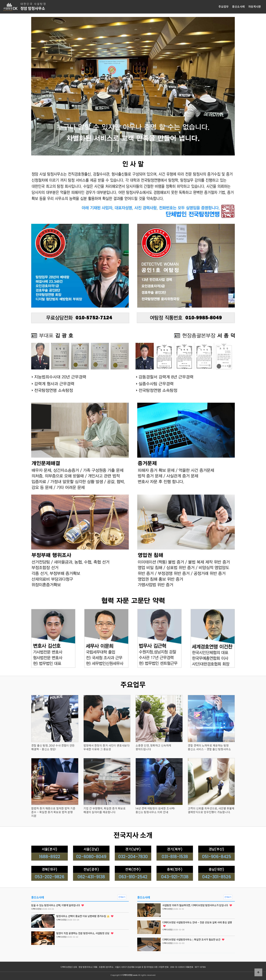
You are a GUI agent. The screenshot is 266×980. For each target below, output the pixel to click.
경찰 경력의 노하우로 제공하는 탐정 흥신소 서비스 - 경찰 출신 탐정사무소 (209, 748)
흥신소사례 (238, 7)
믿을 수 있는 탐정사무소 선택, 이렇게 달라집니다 (58, 905)
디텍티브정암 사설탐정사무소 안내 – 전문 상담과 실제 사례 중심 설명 (197, 924)
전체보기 (122, 897)
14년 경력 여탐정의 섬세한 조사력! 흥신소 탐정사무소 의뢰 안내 (155, 810)
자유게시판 (255, 7)
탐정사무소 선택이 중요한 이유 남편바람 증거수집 (85, 916)
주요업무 (224, 7)
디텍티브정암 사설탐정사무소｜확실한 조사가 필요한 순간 (193, 940)
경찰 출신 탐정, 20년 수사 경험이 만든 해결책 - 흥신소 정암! (53, 748)
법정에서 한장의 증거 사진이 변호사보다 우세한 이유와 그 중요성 (106, 748)
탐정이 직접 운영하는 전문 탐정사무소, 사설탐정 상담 (85, 933)
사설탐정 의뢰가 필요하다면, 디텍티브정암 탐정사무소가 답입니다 (197, 905)
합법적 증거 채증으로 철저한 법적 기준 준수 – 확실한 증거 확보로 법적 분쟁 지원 (53, 812)
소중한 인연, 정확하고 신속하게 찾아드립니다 (153, 748)
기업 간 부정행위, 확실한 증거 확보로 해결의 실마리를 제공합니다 (104, 810)
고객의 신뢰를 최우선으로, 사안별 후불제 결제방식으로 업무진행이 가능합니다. (211, 810)
